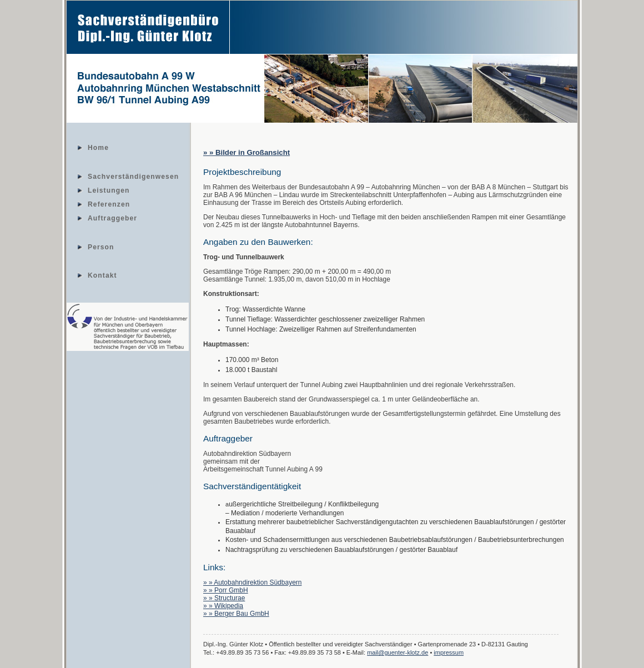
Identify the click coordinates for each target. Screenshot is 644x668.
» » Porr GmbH (226, 590)
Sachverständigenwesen (133, 176)
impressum (449, 652)
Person (101, 247)
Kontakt (102, 275)
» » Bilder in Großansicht (246, 152)
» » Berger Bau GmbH (236, 614)
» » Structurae (224, 598)
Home (98, 147)
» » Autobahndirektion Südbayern (252, 582)
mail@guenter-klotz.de (398, 652)
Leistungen (109, 190)
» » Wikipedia (223, 606)
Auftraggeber (112, 218)
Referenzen (109, 204)
